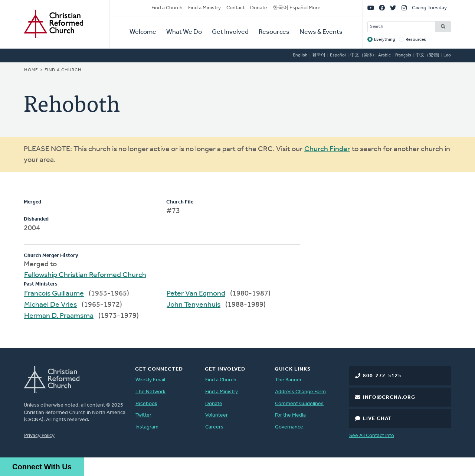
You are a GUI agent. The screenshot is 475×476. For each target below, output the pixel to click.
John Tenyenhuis (194, 305)
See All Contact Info (372, 436)
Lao (447, 55)
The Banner (288, 380)
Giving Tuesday (429, 8)
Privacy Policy (39, 436)
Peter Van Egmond (196, 294)
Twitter (143, 415)
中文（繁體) (427, 55)
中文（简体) (362, 55)
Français (403, 55)
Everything (385, 40)
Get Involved (230, 32)
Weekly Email (150, 380)
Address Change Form (300, 392)
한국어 (319, 55)
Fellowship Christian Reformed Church (85, 275)
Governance (289, 427)
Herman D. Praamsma (59, 316)
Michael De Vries (50, 305)
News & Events (321, 32)
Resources (274, 32)
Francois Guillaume (54, 294)
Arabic (384, 55)
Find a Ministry (204, 8)
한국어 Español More (297, 8)
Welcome (143, 32)
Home (31, 70)
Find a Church (167, 8)
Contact (235, 8)
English (300, 55)
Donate (259, 8)
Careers (214, 427)
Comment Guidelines (299, 404)
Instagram (147, 427)
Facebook (146, 404)
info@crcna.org (389, 397)
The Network (150, 392)
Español (338, 55)
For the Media (290, 415)
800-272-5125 (382, 376)
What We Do (184, 32)
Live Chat (377, 419)
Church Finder (327, 149)
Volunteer (217, 415)
